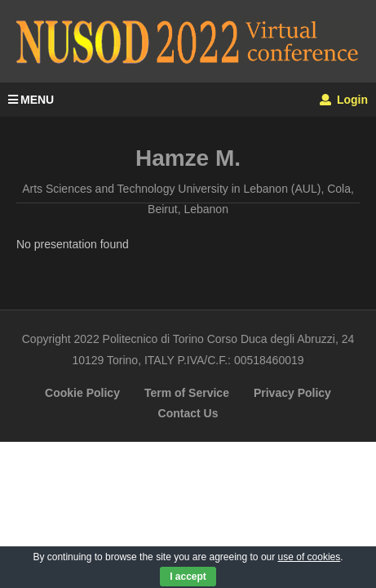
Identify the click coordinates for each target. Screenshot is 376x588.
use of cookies (310, 557)
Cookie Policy (82, 393)
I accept (188, 577)
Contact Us (188, 413)
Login (344, 100)
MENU (31, 100)
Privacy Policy (292, 393)
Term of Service (187, 393)
